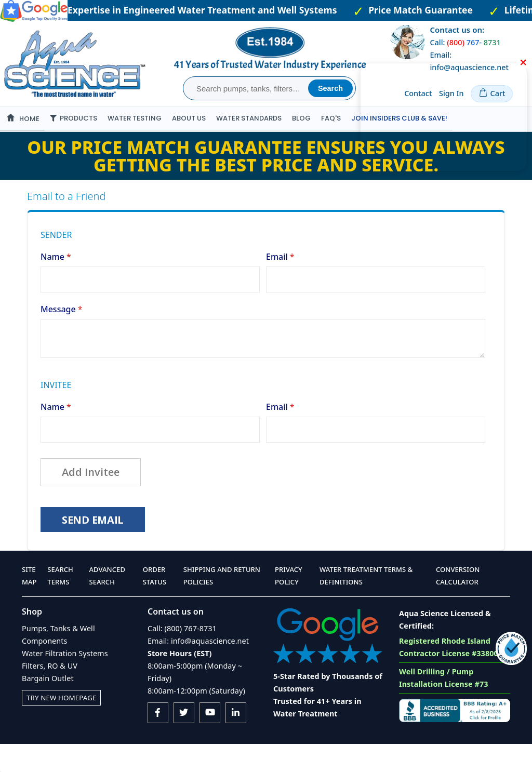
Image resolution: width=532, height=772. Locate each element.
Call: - (465, 42)
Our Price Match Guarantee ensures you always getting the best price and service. (266, 180)
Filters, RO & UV (50, 694)
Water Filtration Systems (65, 681)
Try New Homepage (64, 726)
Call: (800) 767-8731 (182, 656)
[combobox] (247, 88)
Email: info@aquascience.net (198, 669)
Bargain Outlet (48, 706)
